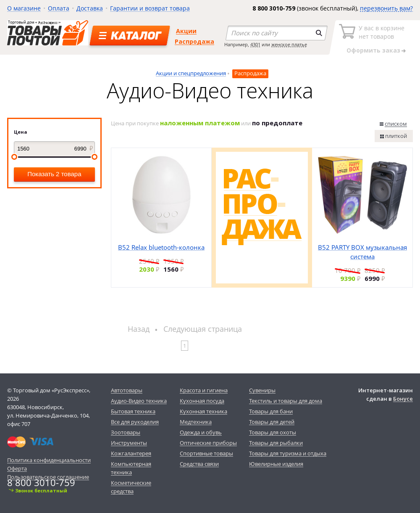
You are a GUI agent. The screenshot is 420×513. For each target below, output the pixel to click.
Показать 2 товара (54, 174)
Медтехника (196, 422)
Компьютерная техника (131, 468)
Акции (186, 31)
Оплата (59, 8)
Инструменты (129, 443)
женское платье (289, 44)
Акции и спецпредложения (191, 73)
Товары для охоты (273, 432)
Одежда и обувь (201, 432)
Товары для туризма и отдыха (288, 453)
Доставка (90, 8)
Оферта (17, 468)
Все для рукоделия (135, 422)
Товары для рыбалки (276, 443)
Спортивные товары (206, 453)
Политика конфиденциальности (49, 460)
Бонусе (403, 399)
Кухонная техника (203, 411)
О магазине (24, 8)
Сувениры (262, 390)
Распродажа (194, 41)
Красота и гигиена (204, 390)
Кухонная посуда (202, 401)
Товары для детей (272, 422)
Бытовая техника (133, 411)
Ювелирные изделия (276, 464)
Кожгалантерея (131, 453)
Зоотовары (126, 432)
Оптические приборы (208, 443)
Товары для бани (271, 411)
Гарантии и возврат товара (150, 8)
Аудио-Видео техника (139, 401)
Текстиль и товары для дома (286, 401)
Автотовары (127, 390)
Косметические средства (131, 487)
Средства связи (199, 464)
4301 (255, 44)
